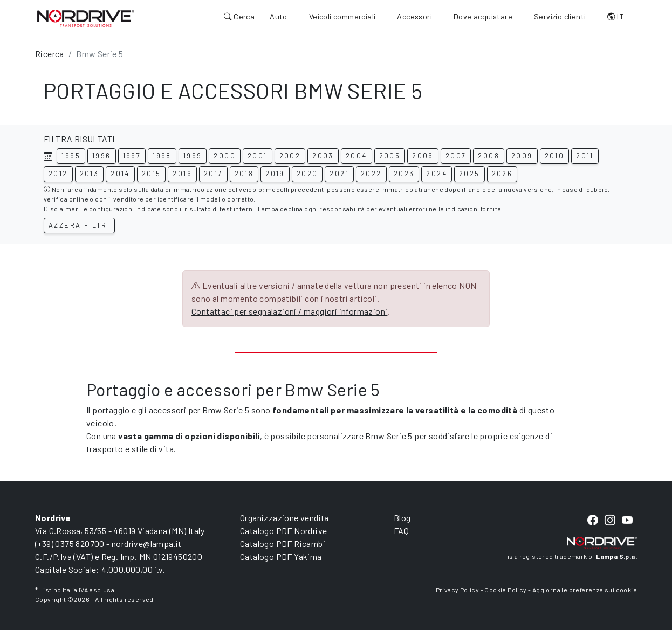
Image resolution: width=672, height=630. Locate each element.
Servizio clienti (560, 16)
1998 (162, 156)
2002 (290, 156)
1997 (132, 156)
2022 (371, 174)
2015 (152, 174)
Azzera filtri (79, 225)
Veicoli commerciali (342, 16)
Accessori (414, 16)
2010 (555, 156)
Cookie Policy (505, 590)
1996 (102, 156)
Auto (279, 16)
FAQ (401, 531)
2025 (469, 174)
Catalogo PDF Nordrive (283, 531)
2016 (182, 174)
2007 (456, 156)
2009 (522, 156)
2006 (423, 156)
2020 (307, 174)
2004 (356, 156)
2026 (502, 174)
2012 (58, 174)
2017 (213, 174)
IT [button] (616, 16)
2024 (437, 174)
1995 (71, 156)
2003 (323, 156)
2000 (225, 156)
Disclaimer (61, 209)
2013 (90, 174)
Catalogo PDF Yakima (281, 556)
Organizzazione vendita (284, 518)
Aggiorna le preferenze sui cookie (585, 590)
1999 (193, 156)
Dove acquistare (483, 16)
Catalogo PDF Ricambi (283, 544)
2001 (258, 156)
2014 (120, 174)
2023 (404, 174)
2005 (390, 156)
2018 (244, 174)
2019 (275, 174)
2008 (489, 156)
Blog (402, 518)
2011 (585, 156)
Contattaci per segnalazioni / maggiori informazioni (289, 311)
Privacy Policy (458, 590)
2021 (339, 174)
